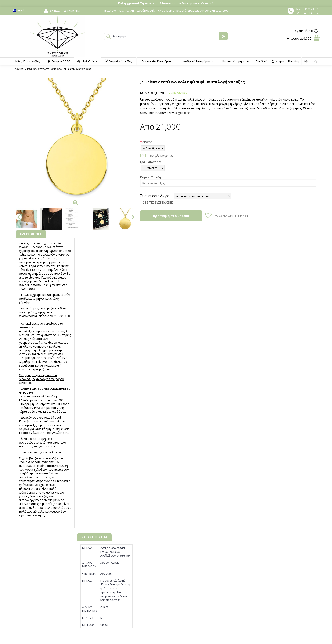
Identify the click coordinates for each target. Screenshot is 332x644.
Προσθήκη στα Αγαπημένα (231, 215)
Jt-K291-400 (62, 316)
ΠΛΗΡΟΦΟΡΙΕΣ (31, 234)
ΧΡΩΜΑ (147, 142)
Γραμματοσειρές (151, 162)
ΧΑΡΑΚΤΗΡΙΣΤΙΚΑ (94, 537)
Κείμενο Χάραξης (151, 177)
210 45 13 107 (308, 13)
